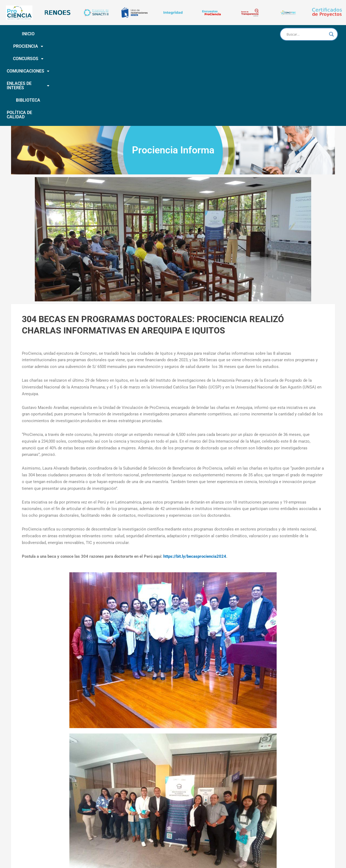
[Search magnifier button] (331, 34)
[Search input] (306, 34)
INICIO (30, 34)
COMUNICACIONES (143, 34)
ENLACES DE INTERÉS (196, 34)
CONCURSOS (98, 34)
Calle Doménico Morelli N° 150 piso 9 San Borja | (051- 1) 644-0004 (185, 848)
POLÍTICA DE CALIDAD (138, 46)
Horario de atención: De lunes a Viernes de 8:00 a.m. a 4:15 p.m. (173, 855)
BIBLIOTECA (241, 34)
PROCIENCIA (60, 34)
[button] (60, 34)
